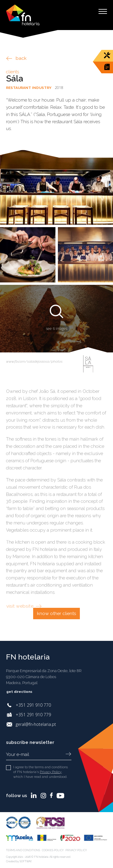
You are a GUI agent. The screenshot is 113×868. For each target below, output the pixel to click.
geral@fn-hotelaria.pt (36, 724)
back (16, 58)
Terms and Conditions (23, 850)
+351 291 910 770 (33, 705)
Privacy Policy (50, 772)
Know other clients (56, 613)
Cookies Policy (54, 850)
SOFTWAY (26, 861)
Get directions (23, 692)
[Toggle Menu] (103, 11)
